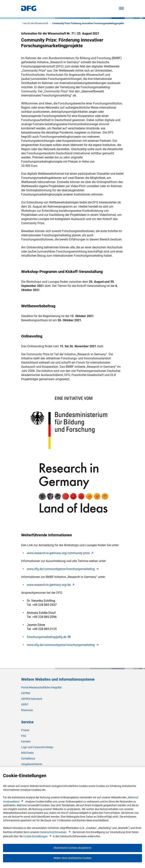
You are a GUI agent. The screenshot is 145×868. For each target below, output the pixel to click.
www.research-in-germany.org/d (51, 585)
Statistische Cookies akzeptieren (72, 848)
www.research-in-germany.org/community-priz (61, 553)
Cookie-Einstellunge (38, 836)
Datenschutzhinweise (56, 832)
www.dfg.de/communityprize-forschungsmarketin (63, 569)
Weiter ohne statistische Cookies (72, 858)
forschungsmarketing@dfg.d (49, 637)
